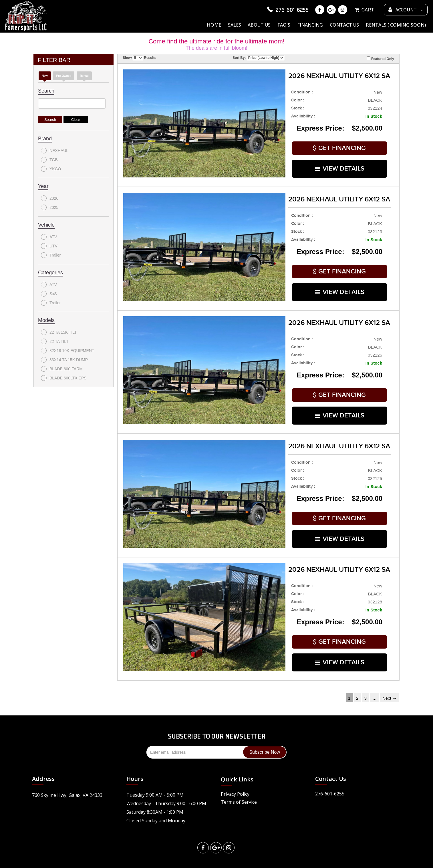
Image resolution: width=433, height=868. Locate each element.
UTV (49, 246)
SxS (49, 294)
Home (214, 25)
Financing (310, 25)
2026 (50, 198)
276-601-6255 (287, 10)
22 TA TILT (55, 341)
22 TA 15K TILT (59, 332)
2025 (50, 207)
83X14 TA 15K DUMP (64, 360)
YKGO (51, 169)
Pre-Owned (64, 76)
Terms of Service (239, 785)
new (45, 76)
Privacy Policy (235, 777)
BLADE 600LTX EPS (64, 378)
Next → (390, 681)
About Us (259, 25)
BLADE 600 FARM (62, 369)
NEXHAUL (55, 151)
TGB (49, 160)
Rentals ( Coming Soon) (396, 25)
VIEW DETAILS (340, 166)
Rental (84, 76)
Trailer (51, 255)
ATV (49, 237)
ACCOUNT (406, 10)
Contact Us (344, 25)
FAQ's (284, 25)
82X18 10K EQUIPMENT (67, 351)
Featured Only (380, 59)
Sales (235, 25)
